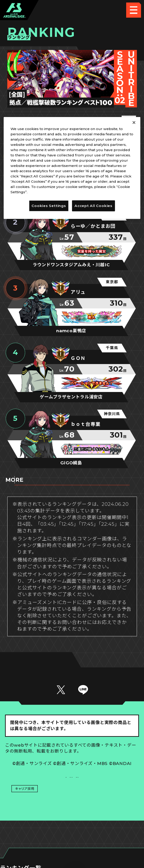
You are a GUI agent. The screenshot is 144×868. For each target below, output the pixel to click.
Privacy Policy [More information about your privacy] (42, 192)
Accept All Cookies (93, 206)
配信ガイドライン (72, 814)
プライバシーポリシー (38, 799)
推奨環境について (39, 784)
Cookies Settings (106, 784)
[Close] (134, 122)
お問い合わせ (106, 799)
